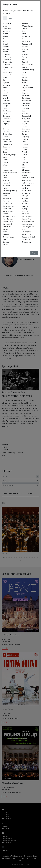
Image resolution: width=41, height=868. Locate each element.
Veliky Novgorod (28, 178)
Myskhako (6, 185)
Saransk (25, 77)
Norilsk (5, 214)
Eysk (4, 80)
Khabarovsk (7, 119)
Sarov (24, 83)
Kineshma (6, 121)
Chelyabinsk (7, 59)
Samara (25, 75)
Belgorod (6, 39)
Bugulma (6, 47)
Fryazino (6, 83)
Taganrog (25, 137)
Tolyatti (25, 147)
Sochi (24, 111)
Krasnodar (6, 139)
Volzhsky (25, 201)
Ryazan (25, 67)
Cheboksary (7, 57)
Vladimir (25, 188)
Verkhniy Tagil (27, 180)
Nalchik (5, 196)
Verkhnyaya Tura (28, 183)
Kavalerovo (7, 111)
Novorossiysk (7, 224)
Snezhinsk (26, 108)
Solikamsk (26, 113)
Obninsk (5, 229)
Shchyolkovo (27, 101)
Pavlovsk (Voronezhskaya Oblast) (28, 26)
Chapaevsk (6, 54)
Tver (24, 160)
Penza (24, 31)
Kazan (5, 113)
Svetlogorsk (26, 129)
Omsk (5, 232)
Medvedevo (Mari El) (10, 173)
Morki (5, 178)
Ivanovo (6, 95)
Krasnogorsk (7, 142)
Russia (30, 11)
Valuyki (25, 175)
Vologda (25, 198)
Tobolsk (25, 144)
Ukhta (24, 167)
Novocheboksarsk (9, 216)
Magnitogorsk (8, 170)
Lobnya (5, 165)
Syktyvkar (26, 131)
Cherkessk (6, 65)
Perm (24, 34)
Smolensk (26, 106)
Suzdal (25, 126)
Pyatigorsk (26, 57)
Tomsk (24, 149)
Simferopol (26, 103)
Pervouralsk (26, 36)
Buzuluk (6, 52)
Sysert (24, 134)
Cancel (34, 253)
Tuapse (25, 155)
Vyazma (25, 206)
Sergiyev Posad (27, 88)
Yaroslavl (26, 214)
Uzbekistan (7, 13)
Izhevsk (5, 98)
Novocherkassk (8, 219)
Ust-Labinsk (26, 173)
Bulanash (6, 49)
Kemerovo (6, 116)
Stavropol (26, 121)
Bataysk (6, 36)
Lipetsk (5, 162)
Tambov (25, 139)
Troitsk (25, 152)
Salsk (24, 72)
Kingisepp (6, 124)
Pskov (24, 52)
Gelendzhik (7, 85)
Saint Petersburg (28, 70)
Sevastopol (26, 98)
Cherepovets (7, 62)
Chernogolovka (8, 67)
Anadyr (5, 26)
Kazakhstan (21, 11)
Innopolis (6, 88)
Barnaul (5, 34)
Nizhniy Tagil (7, 209)
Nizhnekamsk (7, 203)
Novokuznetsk (8, 221)
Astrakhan (6, 31)
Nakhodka (6, 193)
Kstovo (5, 149)
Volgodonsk (26, 193)
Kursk (5, 152)
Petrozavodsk (27, 44)
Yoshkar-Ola (27, 219)
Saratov (25, 80)
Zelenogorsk (27, 232)
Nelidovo (6, 201)
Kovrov (5, 137)
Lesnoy (5, 160)
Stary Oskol (26, 119)
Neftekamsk (7, 198)
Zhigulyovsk (26, 242)
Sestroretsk (26, 95)
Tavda (24, 142)
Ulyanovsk (26, 170)
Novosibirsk (7, 227)
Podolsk (25, 47)
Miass (5, 175)
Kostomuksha (8, 134)
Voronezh (26, 203)
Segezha (25, 85)
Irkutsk (5, 93)
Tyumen (25, 162)
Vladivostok (26, 191)
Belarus (6, 11)
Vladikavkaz (26, 185)
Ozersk (5, 245)
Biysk (4, 41)
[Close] (38, 4)
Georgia (13, 11)
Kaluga (5, 106)
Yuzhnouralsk (27, 224)
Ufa (23, 165)
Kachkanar (6, 101)
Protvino (25, 49)
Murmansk (6, 183)
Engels (5, 77)
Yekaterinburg (27, 216)
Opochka (6, 234)
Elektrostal (7, 75)
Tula (24, 157)
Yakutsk (25, 211)
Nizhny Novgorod (9, 211)
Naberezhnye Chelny (10, 191)
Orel (4, 239)
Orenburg (6, 242)
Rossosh (25, 62)
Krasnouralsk (7, 144)
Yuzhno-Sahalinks (28, 221)
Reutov (25, 59)
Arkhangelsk (7, 29)
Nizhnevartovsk (8, 206)
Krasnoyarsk (7, 147)
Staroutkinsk (27, 116)
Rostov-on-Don (28, 65)
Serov (24, 90)
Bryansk (5, 44)
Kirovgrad (6, 129)
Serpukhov (26, 93)
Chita (5, 70)
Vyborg (25, 209)
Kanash (5, 108)
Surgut (24, 124)
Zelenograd (26, 239)
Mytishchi (6, 188)
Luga (4, 167)
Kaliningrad (7, 103)
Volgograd (26, 196)
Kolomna (6, 131)
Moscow (6, 180)
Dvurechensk (7, 72)
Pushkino (25, 54)
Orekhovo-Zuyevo (9, 237)
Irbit (4, 90)
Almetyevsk (7, 23)
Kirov (5, 126)
